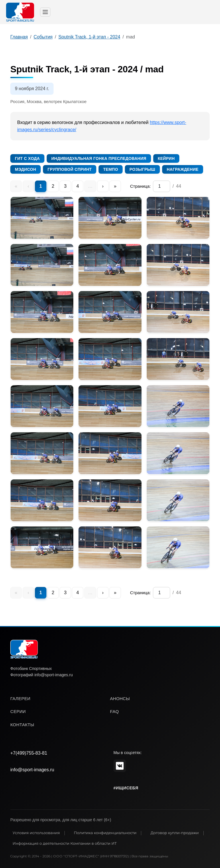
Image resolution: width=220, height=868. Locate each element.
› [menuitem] (103, 186)
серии (18, 711)
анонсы (120, 699)
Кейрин (166, 158)
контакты (22, 725)
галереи (20, 699)
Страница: (140, 186)
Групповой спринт (70, 169)
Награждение (183, 169)
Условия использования (36, 833)
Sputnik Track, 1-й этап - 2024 (89, 37)
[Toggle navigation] (45, 12)
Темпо (111, 169)
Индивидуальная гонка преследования (99, 158)
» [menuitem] (115, 186)
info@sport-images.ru (32, 770)
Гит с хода (27, 158)
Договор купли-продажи (174, 833)
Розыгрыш (142, 169)
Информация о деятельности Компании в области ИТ (65, 843)
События (43, 37)
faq (114, 711)
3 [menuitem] (65, 186)
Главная (19, 37)
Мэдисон (25, 169)
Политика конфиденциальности (105, 833)
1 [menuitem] (41, 186)
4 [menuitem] (78, 186)
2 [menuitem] (53, 186)
